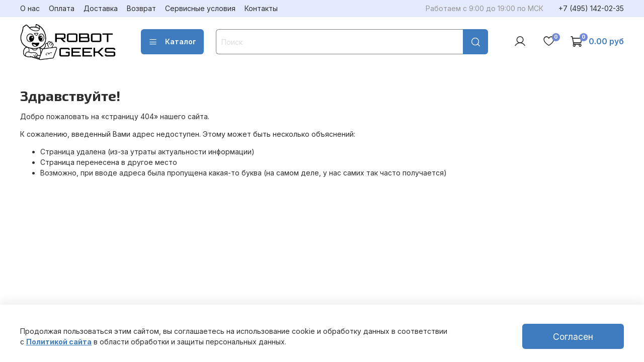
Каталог (172, 42)
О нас (30, 8)
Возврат (141, 8)
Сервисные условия (200, 8)
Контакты (261, 8)
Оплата (62, 8)
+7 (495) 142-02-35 (591, 8)
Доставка (101, 8)
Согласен (573, 337)
